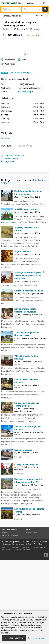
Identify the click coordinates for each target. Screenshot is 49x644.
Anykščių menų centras (26, 260)
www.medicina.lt (8, 600)
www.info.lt (6, 598)
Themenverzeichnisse (10, 586)
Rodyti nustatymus (37, 638)
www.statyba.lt (41, 598)
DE (45, 3)
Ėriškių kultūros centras (26, 515)
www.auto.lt (16, 598)
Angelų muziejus (23, 302)
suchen (45, 9)
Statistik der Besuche (13, 156)
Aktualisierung (9, 159)
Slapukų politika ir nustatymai (14, 595)
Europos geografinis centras (29, 341)
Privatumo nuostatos (40, 592)
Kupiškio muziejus (23, 501)
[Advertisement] (24, 197)
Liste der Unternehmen (11, 16)
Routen (34, 583)
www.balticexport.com (24, 600)
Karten (29, 580)
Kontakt (27, 592)
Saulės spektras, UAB (15, 592)
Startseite (5, 583)
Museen (5, 138)
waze (22, 60)
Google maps (8, 60)
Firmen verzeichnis (27, 3)
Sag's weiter (8, 162)
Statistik (29, 595)
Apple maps (8, 64)
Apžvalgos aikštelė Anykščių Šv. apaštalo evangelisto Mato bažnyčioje (30, 326)
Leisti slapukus (14, 638)
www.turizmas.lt (28, 598)
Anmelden (38, 595)
